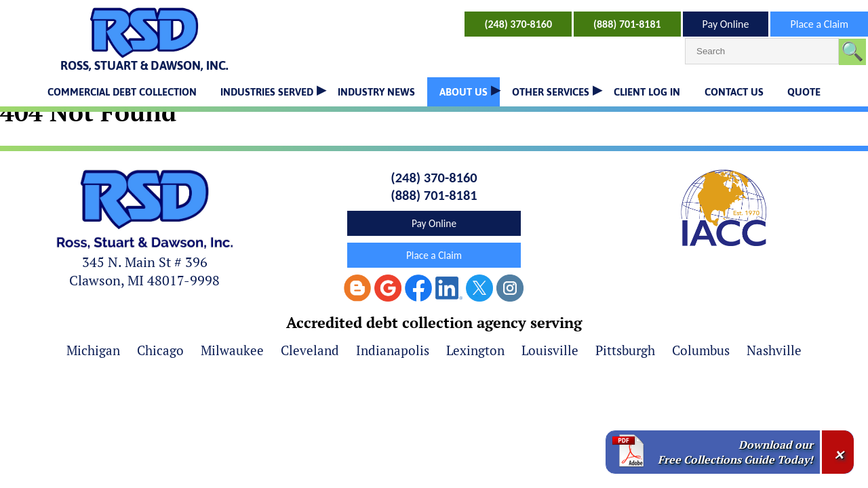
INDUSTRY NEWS (376, 92)
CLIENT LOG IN (647, 92)
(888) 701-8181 (627, 24)
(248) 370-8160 (518, 24)
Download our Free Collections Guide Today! (735, 452)
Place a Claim (819, 24)
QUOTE (804, 92)
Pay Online (726, 24)
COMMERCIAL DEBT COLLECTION (122, 92)
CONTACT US (734, 92)
